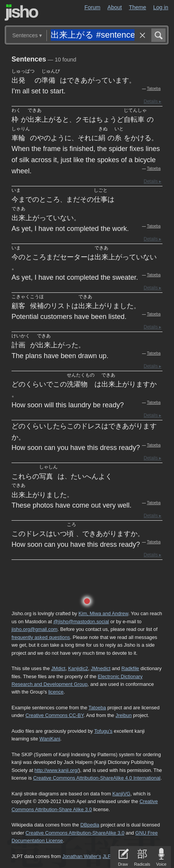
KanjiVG (121, 794)
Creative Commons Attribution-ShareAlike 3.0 (75, 833)
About (115, 7)
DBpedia (90, 825)
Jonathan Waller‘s (82, 856)
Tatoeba (154, 89)
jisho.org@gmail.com (35, 629)
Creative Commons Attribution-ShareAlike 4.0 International (97, 778)
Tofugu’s (103, 731)
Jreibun (124, 715)
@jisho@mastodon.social (81, 622)
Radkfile (130, 668)
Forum (93, 7)
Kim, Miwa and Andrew (103, 613)
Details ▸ (152, 101)
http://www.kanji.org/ (57, 770)
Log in (161, 7)
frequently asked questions (41, 637)
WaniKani (50, 739)
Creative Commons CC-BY (54, 715)
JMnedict (100, 668)
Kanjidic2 (78, 668)
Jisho (22, 12)
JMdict (58, 668)
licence (56, 692)
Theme (138, 7)
